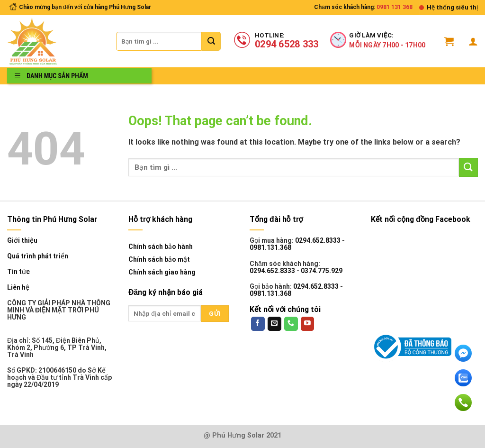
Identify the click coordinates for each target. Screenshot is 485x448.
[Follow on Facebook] (258, 324)
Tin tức (18, 272)
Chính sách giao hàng (162, 272)
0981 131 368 (395, 7)
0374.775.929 (322, 271)
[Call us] (291, 324)
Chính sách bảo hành (161, 247)
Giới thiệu (22, 241)
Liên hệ (18, 288)
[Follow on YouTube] (308, 324)
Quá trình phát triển (38, 256)
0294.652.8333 (318, 240)
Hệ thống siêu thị (452, 7)
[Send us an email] (274, 324)
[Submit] (211, 41)
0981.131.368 (270, 247)
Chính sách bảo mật (159, 259)
